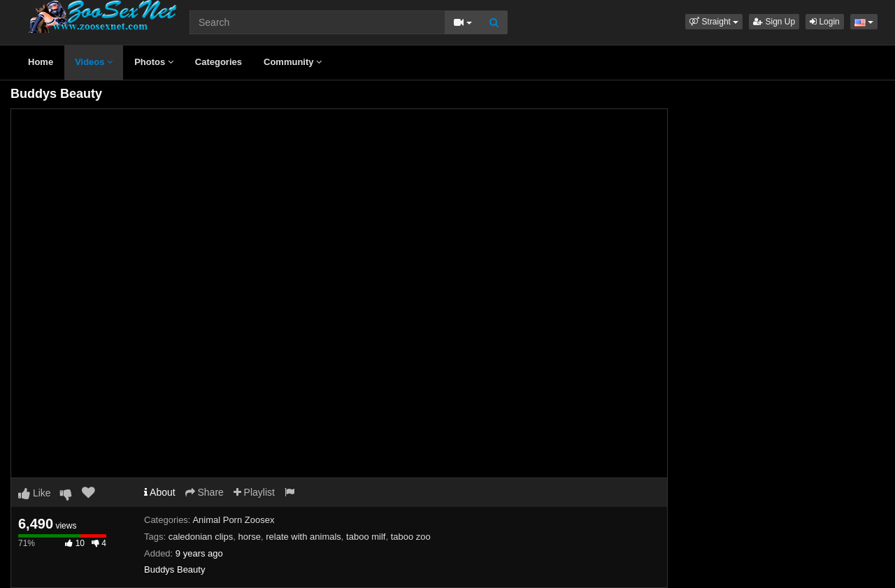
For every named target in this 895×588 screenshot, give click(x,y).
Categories (219, 62)
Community (293, 62)
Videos (94, 62)
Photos (154, 62)
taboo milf (366, 537)
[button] (714, 22)
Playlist (254, 492)
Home (41, 62)
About (160, 492)
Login (825, 22)
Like (35, 493)
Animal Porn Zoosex (233, 520)
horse (249, 537)
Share (205, 492)
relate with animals (303, 537)
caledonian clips (201, 537)
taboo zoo (411, 537)
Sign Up (774, 22)
